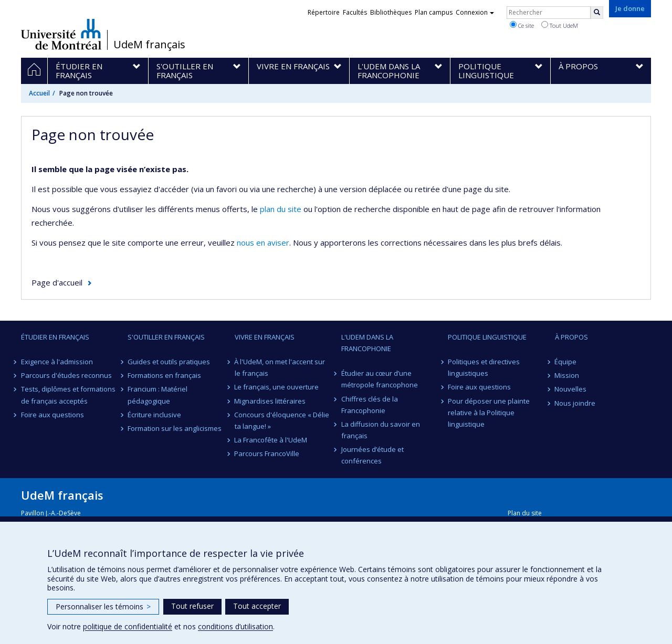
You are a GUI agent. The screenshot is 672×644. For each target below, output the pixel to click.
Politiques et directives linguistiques (484, 367)
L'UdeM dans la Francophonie (367, 343)
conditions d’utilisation (235, 626)
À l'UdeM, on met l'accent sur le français (280, 367)
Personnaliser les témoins (103, 606)
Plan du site (525, 513)
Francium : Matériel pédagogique (157, 395)
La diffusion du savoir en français (381, 430)
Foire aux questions (52, 415)
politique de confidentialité (128, 626)
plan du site (281, 209)
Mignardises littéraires (270, 401)
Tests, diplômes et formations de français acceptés (68, 395)
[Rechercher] (597, 13)
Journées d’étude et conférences (372, 455)
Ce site (522, 25)
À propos (571, 337)
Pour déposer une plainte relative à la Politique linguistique (489, 413)
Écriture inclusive (154, 415)
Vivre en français (265, 337)
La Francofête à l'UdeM (271, 440)
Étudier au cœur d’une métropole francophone (380, 379)
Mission (567, 375)
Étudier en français (55, 337)
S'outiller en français (166, 337)
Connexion (475, 12)
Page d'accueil (57, 282)
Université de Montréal (61, 34)
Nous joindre (575, 403)
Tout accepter (257, 606)
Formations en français (164, 375)
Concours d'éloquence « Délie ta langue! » (282, 420)
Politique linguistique (487, 337)
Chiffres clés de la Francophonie (370, 405)
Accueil (39, 93)
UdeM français (149, 45)
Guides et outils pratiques (169, 362)
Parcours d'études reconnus (66, 375)
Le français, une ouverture (277, 387)
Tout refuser (192, 606)
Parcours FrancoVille (267, 453)
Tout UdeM (560, 25)
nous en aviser (263, 242)
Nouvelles (571, 389)
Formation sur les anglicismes (175, 428)
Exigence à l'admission (57, 362)
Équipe (566, 362)
